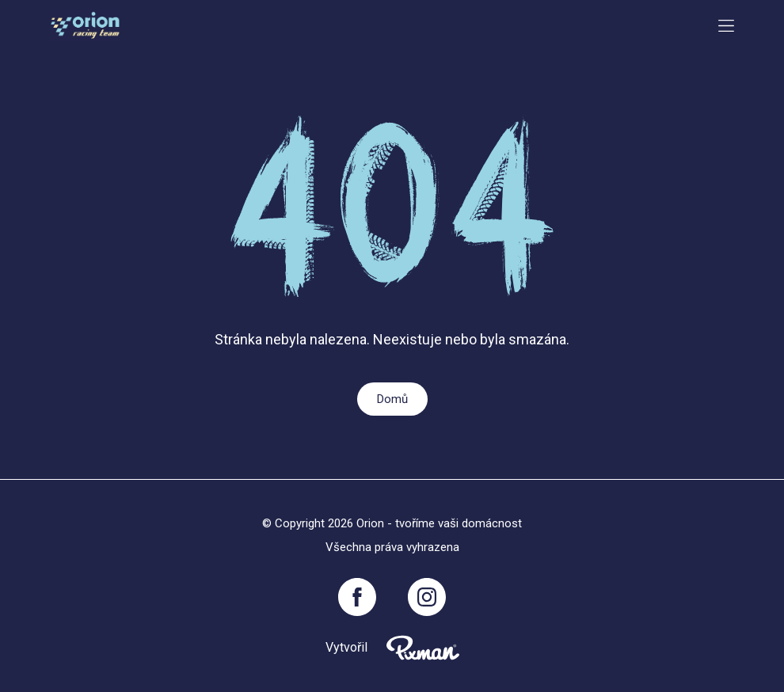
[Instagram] (427, 597)
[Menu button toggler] (726, 26)
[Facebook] (357, 597)
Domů (392, 399)
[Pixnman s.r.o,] (423, 648)
